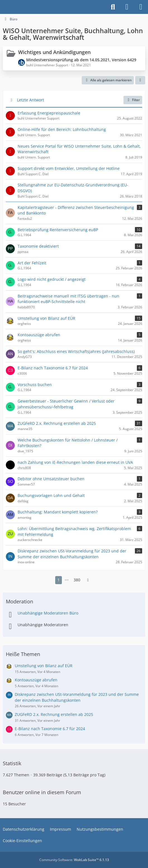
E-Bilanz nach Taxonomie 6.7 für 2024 (50, 729)
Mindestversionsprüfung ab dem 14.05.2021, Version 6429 (81, 60)
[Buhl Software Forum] (3, 7)
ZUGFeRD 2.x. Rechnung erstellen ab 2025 (54, 714)
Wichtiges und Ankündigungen (54, 52)
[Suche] (113, 7)
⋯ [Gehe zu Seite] (67, 580)
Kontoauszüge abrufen (36, 680)
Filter (133, 100)
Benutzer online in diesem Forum (42, 792)
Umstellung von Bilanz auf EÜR (44, 666)
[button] (140, 80)
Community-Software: (74, 860)
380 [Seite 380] (77, 580)
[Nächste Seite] (88, 580)
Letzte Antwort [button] (31, 100)
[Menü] (141, 7)
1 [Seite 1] (59, 580)
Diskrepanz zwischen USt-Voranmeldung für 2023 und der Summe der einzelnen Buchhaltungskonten (77, 697)
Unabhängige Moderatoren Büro (48, 613)
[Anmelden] (127, 7)
